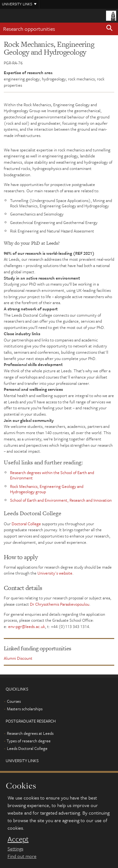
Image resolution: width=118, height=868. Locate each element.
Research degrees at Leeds (30, 733)
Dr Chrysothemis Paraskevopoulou (60, 604)
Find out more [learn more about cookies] (22, 856)
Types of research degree (29, 741)
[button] (110, 29)
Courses (14, 701)
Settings (15, 849)
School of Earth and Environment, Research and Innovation (61, 500)
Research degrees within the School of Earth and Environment (52, 475)
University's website (55, 573)
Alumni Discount (18, 658)
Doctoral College (26, 524)
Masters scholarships (25, 709)
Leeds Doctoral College (27, 748)
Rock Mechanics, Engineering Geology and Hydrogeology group (47, 489)
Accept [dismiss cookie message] (18, 839)
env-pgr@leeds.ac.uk (27, 626)
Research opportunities (29, 29)
